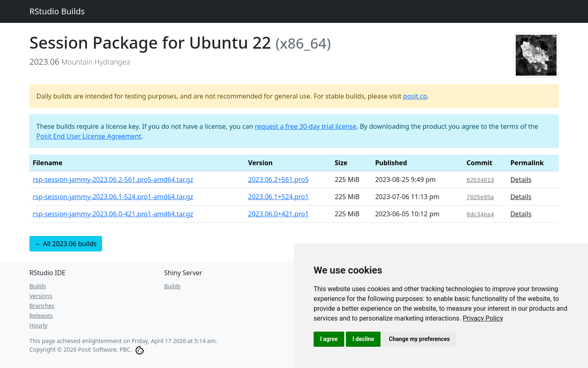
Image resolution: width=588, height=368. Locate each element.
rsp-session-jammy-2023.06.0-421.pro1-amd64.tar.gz (113, 214)
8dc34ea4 (480, 215)
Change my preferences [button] (419, 339)
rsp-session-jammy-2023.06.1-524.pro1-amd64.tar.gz (113, 197)
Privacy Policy (483, 318)
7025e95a (480, 197)
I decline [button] (363, 339)
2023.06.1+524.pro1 (279, 197)
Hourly (38, 325)
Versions (41, 296)
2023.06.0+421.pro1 (279, 214)
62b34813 (480, 180)
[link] (483, 318)
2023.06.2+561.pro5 (279, 180)
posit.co (415, 96)
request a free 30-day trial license (306, 126)
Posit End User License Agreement (89, 136)
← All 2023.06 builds (66, 244)
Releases (41, 315)
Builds (38, 286)
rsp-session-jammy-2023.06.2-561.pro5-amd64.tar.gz (113, 180)
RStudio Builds (57, 11)
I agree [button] (329, 339)
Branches (42, 306)
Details (521, 180)
